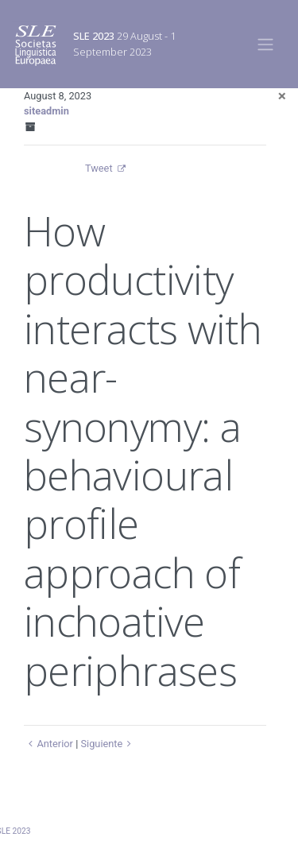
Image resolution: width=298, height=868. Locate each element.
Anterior (48, 744)
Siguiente (108, 744)
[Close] (282, 96)
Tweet (99, 168)
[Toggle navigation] (266, 44)
